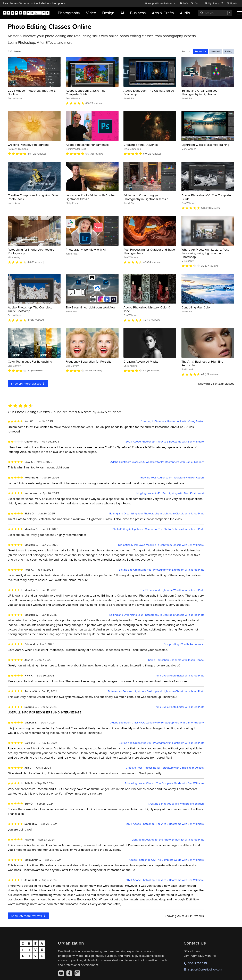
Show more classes (28, 384)
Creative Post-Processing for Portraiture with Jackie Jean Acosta (165, 768)
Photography (69, 13)
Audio (185, 13)
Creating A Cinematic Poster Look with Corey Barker (172, 421)
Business (138, 13)
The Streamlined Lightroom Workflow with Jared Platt (172, 590)
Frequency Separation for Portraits (88, 361)
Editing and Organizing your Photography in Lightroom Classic (146, 197)
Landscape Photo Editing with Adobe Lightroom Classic (90, 197)
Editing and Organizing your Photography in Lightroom (200, 92)
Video (91, 13)
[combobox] (215, 13)
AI (122, 13)
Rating (229, 51)
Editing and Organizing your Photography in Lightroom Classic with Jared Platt (157, 513)
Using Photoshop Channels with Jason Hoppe (176, 660)
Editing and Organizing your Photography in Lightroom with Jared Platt (161, 570)
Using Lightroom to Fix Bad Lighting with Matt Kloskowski (169, 493)
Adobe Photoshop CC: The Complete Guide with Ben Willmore (166, 860)
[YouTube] (61, 973)
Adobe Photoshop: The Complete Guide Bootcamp (30, 309)
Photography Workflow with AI (86, 249)
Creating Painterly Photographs (28, 145)
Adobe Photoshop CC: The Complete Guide (206, 197)
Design (108, 13)
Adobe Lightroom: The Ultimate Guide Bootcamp (149, 92)
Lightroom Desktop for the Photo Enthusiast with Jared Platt (168, 840)
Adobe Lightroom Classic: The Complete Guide (86, 92)
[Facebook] (69, 973)
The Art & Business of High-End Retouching (202, 363)
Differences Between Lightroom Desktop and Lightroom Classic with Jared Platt (156, 691)
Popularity (200, 51)
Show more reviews (28, 916)
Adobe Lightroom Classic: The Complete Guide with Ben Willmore (164, 783)
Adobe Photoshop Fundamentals (87, 145)
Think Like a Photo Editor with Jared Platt (179, 676)
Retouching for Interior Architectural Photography (31, 251)
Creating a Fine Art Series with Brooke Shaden (176, 804)
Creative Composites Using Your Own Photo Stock (33, 197)
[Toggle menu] (240, 13)
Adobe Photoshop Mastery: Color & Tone (147, 309)
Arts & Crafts (163, 13)
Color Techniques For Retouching (30, 361)
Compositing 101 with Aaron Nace (184, 644)
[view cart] (196, 3)
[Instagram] (77, 973)
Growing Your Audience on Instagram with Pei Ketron (172, 478)
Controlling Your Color (196, 307)
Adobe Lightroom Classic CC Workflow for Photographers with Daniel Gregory (157, 462)
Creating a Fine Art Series (141, 145)
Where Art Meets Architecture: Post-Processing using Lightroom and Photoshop (205, 253)
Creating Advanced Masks (141, 361)
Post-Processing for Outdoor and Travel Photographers (149, 251)
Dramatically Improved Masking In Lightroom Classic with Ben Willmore (161, 545)
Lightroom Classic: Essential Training (205, 145)
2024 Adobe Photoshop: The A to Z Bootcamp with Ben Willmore (165, 442)
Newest (216, 51)
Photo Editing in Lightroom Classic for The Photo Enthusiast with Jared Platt (158, 529)
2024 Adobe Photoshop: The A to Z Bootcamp (32, 92)
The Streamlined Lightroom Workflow (90, 307)
